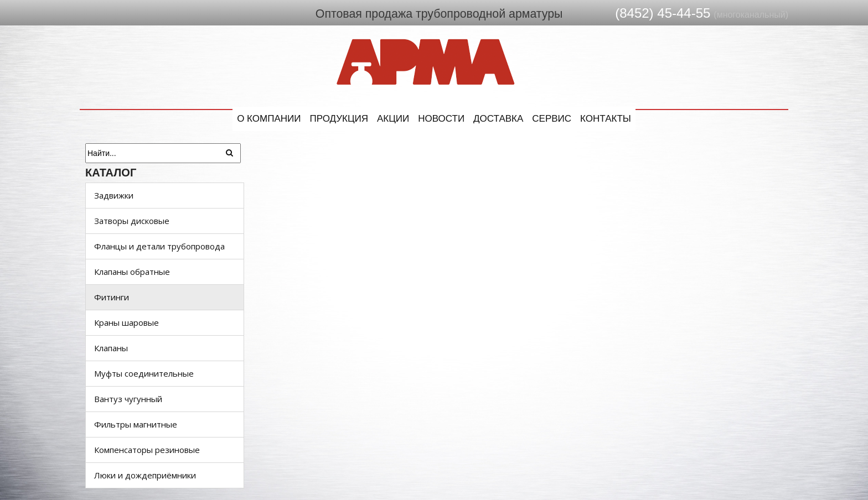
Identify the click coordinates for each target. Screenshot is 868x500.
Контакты (606, 119)
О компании (269, 119)
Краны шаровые (126, 322)
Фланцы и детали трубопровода (159, 246)
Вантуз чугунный (128, 399)
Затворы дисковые (132, 221)
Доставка (498, 119)
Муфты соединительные (144, 373)
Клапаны (111, 348)
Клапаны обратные (132, 272)
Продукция (339, 119)
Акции (393, 119)
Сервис (552, 119)
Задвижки (114, 195)
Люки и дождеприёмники (145, 475)
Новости (441, 119)
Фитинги (112, 297)
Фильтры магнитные (136, 424)
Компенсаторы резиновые (147, 450)
